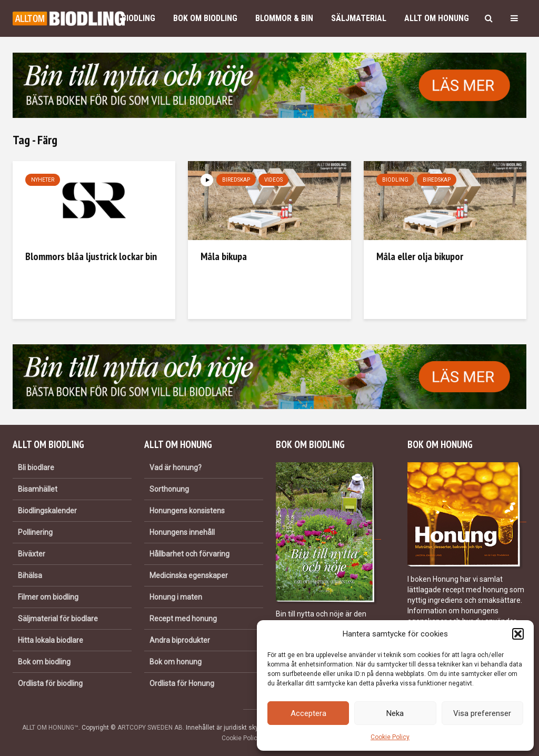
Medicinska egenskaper (189, 575)
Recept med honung (183, 619)
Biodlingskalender (47, 511)
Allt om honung (437, 18)
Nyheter (43, 180)
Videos (273, 180)
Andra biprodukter (180, 640)
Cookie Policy (390, 737)
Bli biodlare (36, 467)
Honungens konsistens (187, 511)
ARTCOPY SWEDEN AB (150, 728)
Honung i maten (176, 597)
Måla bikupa (224, 256)
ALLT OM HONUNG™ (50, 728)
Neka (395, 713)
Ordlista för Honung (182, 683)
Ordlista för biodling (50, 683)
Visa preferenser (482, 713)
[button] (518, 634)
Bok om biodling (205, 18)
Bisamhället (38, 489)
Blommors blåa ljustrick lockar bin (91, 256)
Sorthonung (169, 489)
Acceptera (308, 713)
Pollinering (35, 532)
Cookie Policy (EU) (248, 738)
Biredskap (236, 180)
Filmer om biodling (48, 597)
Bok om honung (176, 662)
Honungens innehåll (182, 532)
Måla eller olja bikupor (420, 256)
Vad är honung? (176, 467)
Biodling (138, 18)
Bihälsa (30, 575)
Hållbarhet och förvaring (189, 554)
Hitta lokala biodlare (51, 640)
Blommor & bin (284, 18)
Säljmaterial (359, 18)
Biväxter (32, 554)
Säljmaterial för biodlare (58, 619)
